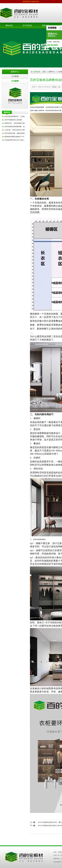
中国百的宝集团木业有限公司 (24, 857)
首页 (44, 72)
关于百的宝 (27, 25)
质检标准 (46, 25)
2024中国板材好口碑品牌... (14, 120)
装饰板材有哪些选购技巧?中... (15, 137)
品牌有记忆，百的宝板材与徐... (15, 123)
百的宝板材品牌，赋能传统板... (15, 133)
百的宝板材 (15, 96)
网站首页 (9, 25)
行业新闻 (15, 81)
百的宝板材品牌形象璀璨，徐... (15, 127)
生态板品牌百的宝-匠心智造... (15, 140)
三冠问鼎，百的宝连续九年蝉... (15, 130)
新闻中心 (52, 72)
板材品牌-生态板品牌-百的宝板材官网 (19, 13)
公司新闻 (15, 76)
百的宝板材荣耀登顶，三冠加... (15, 116)
